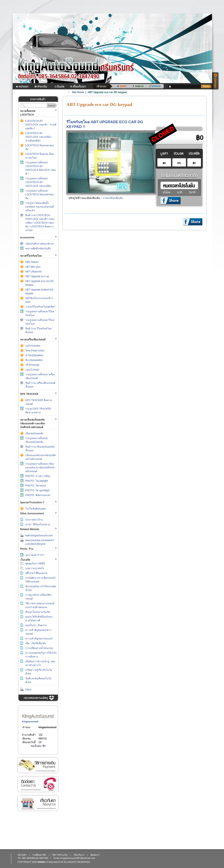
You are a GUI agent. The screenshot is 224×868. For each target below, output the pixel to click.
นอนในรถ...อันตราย (36, 625)
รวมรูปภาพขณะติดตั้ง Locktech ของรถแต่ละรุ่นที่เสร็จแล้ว (39, 207)
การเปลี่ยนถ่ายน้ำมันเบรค (39, 648)
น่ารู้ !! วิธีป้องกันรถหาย (38, 524)
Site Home (78, 92)
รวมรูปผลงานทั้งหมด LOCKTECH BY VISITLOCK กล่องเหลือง (38, 182)
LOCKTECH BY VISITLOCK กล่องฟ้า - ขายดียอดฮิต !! (41, 125)
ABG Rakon (32, 262)
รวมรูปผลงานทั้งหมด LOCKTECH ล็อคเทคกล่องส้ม (40, 195)
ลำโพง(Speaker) (34, 355)
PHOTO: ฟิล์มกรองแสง (38, 495)
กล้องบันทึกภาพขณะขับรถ (39, 244)
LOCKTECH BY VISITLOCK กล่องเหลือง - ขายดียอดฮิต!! (39, 137)
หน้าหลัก (22, 855)
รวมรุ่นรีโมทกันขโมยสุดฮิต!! (40, 307)
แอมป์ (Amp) (32, 370)
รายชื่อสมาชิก (39, 855)
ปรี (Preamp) (32, 365)
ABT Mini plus (33, 267)
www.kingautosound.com (39, 536)
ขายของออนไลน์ (55, 862)
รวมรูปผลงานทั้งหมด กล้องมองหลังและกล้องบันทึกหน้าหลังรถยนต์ (40, 468)
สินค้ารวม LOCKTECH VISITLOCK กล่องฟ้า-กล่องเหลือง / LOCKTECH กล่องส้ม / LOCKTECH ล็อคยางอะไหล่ (40, 223)
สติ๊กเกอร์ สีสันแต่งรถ (36, 573)
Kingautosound (30, 721)
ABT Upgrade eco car (37, 276)
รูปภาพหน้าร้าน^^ (35, 555)
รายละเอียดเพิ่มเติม (113, 198)
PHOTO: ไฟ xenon (36, 486)
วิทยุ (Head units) (35, 351)
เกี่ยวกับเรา (38, 803)
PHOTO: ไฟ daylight (37, 481)
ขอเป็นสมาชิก (38, 746)
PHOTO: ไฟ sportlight (37, 490)
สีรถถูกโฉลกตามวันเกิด (38, 612)
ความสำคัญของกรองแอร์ (39, 639)
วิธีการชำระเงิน (38, 765)
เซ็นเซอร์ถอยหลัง (34, 433)
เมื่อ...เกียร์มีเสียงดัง (36, 643)
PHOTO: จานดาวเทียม (38, 476)
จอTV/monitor (33, 346)
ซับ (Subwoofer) (34, 360)
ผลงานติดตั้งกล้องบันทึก (38, 249)
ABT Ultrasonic (34, 272)
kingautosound (48, 727)
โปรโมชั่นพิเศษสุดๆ (36, 509)
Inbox (28, 689)
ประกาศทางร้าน (34, 520)
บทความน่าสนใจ (35, 568)
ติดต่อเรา (38, 784)
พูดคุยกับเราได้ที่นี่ (35, 564)
